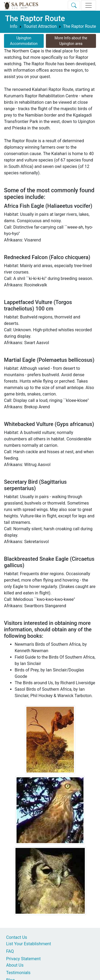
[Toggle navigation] (89, 5)
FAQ (10, 951)
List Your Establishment (29, 944)
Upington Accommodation (24, 41)
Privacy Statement (23, 959)
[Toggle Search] (74, 5)
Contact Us (17, 937)
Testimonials (18, 973)
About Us (15, 965)
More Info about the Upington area (71, 41)
